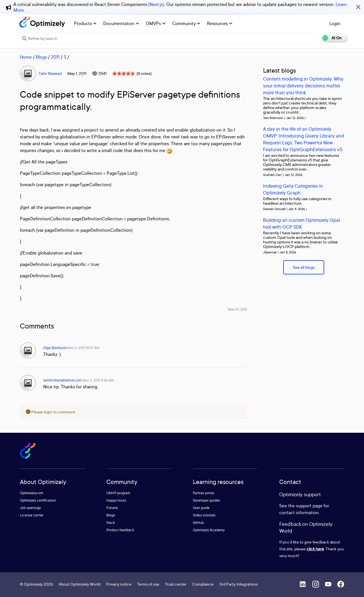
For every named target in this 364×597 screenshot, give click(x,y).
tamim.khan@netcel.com (62, 380)
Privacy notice (119, 584)
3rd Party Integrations (238, 584)
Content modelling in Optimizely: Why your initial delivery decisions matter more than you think (303, 86)
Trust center (176, 584)
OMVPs (156, 23)
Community (186, 23)
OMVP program (118, 493)
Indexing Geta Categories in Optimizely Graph (293, 189)
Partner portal (203, 493)
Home (26, 57)
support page (309, 506)
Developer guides (206, 500)
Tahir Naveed (50, 73)
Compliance (203, 584)
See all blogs (304, 267)
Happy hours (116, 500)
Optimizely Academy (209, 530)
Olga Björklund (55, 348)
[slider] (124, 73)
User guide (201, 508)
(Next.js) (156, 4)
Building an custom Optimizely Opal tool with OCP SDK (301, 223)
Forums (112, 508)
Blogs (41, 57)
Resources (220, 23)
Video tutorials (204, 515)
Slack (111, 523)
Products (85, 23)
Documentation (121, 23)
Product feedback (120, 530)
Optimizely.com (32, 493)
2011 (55, 57)
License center (32, 515)
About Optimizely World (79, 584)
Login (335, 23)
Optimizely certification (38, 500)
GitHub (198, 523)
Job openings (30, 508)
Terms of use (148, 584)
